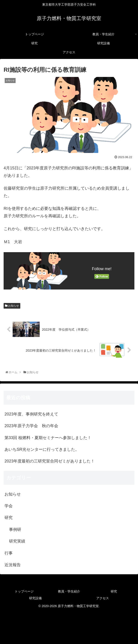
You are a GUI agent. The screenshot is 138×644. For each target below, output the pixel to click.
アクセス (103, 598)
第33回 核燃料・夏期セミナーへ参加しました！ (48, 438)
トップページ (24, 591)
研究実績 (17, 541)
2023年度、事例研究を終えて (31, 414)
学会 (9, 506)
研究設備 (35, 598)
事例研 (15, 530)
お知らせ (12, 306)
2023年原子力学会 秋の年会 (31, 426)
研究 (9, 518)
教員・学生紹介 (69, 591)
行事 (9, 553)
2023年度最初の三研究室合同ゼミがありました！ (50, 461)
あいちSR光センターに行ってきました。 (42, 449)
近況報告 (13, 565)
